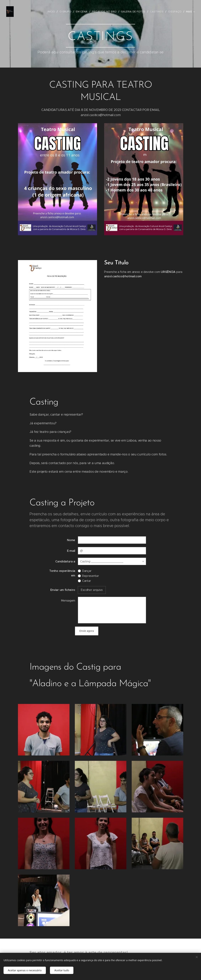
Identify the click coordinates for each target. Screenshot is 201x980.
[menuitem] (54, 12)
